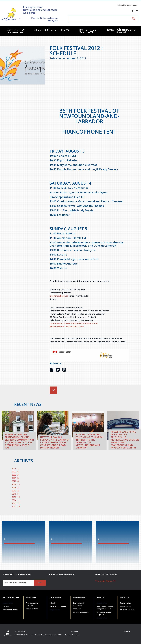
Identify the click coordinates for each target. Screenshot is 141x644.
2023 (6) (15, 472)
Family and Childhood (58, 606)
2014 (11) (16, 500)
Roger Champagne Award (121, 31)
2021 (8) (15, 478)
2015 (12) (16, 497)
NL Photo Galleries (127, 610)
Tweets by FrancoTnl (105, 581)
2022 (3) (15, 475)
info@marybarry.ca (59, 296)
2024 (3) (15, 468)
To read (6, 606)
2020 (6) (15, 481)
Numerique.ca (76, 635)
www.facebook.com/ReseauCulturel (67, 327)
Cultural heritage (124, 5)
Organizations (45, 29)
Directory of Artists (10, 610)
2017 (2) (15, 491)
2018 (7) (15, 488)
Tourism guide (126, 606)
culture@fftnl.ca (57, 323)
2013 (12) (16, 503)
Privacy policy (20, 631)
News (65, 29)
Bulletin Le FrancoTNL (88, 31)
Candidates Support (81, 612)
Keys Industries (32, 609)
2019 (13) (16, 484)
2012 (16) (16, 507)
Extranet (74, 631)
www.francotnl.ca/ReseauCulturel (82, 323)
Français (135, 5)
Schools (52, 603)
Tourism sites (125, 603)
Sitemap (127, 631)
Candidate (77, 609)
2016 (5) (15, 494)
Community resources (16, 31)
